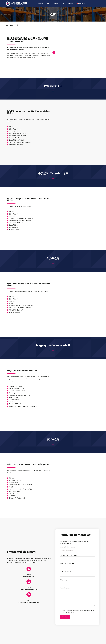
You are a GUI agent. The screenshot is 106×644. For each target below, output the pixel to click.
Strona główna (10, 25)
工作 (63, 4)
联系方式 (70, 4)
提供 (55, 4)
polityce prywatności (67, 612)
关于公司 (40, 4)
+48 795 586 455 (29, 577)
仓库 (48, 4)
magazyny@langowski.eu (29, 589)
